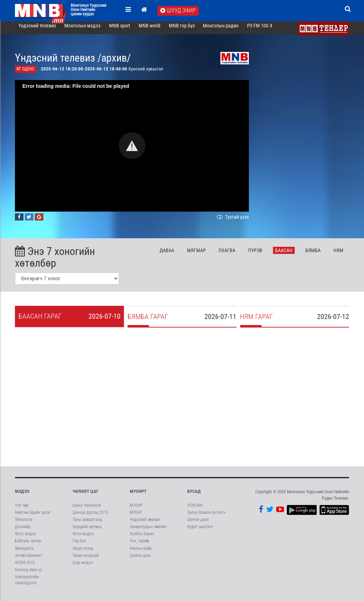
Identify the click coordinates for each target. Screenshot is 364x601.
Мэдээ (22, 496)
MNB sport (120, 30)
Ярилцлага (24, 552)
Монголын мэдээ (82, 30)
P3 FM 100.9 (260, 30)
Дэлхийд (23, 531)
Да (167, 254)
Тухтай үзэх (232, 221)
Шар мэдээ (83, 567)
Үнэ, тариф (139, 545)
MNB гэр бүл (182, 30)
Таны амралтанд (87, 524)
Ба (284, 254)
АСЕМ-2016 (25, 567)
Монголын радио (221, 30)
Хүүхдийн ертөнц (87, 531)
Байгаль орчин (28, 545)
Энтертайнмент (28, 559)
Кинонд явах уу (28, 574)
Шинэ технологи (87, 509)
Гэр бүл (79, 545)
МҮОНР (136, 509)
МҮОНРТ (138, 496)
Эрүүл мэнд (83, 552)
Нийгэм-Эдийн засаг (33, 516)
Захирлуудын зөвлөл (148, 531)
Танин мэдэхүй (86, 559)
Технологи (24, 524)
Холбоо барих (142, 538)
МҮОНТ (136, 516)
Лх (227, 254)
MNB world (149, 30)
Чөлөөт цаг (85, 496)
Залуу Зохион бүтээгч (206, 516)
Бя (313, 254)
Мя (196, 254)
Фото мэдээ (26, 538)
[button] (132, 150)
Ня (338, 254)
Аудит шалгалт (200, 531)
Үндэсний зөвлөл (145, 524)
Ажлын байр (141, 552)
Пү (255, 254)
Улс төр (22, 509)
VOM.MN (195, 509)
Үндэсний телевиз (37, 30)
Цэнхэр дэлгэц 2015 (90, 516)
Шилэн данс (140, 559)
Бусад (194, 496)
